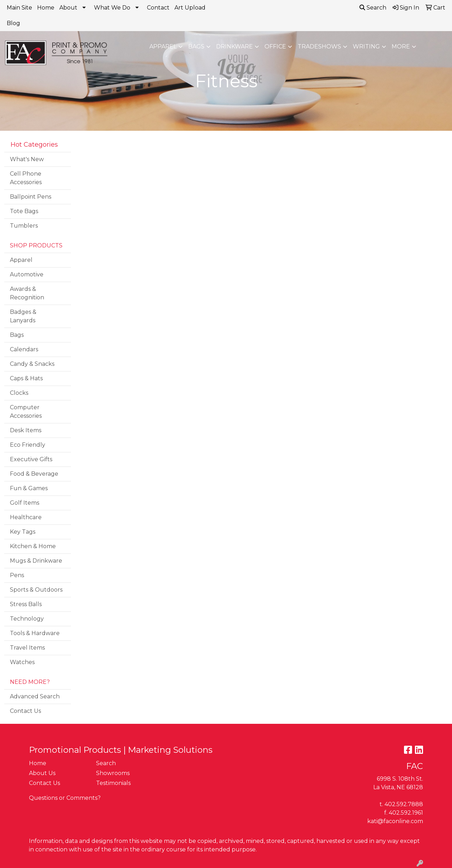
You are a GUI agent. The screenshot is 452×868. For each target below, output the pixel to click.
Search (373, 8)
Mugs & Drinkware (36, 561)
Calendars (24, 349)
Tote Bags (24, 211)
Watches (22, 662)
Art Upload (190, 8)
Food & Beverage (34, 474)
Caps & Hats (26, 378)
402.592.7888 (404, 804)
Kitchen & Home (33, 546)
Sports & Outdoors (36, 590)
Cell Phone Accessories (26, 178)
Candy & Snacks (32, 364)
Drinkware (234, 46)
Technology (27, 619)
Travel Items (27, 648)
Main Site (19, 8)
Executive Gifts (31, 459)
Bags (196, 46)
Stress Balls (26, 604)
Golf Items (25, 503)
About (68, 8)
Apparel (163, 46)
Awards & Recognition (27, 293)
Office (275, 46)
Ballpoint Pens (31, 197)
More (401, 46)
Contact (158, 8)
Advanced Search (35, 696)
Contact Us (25, 711)
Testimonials (113, 783)
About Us (42, 773)
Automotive (27, 274)
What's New (27, 159)
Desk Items (26, 430)
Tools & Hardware (35, 633)
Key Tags (23, 532)
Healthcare (26, 517)
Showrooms (113, 773)
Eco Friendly (28, 445)
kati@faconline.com (395, 821)
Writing (366, 46)
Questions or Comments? (65, 798)
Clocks (19, 393)
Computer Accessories (26, 412)
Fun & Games (29, 488)
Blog (13, 23)
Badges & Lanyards (23, 316)
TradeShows (319, 46)
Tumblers (24, 226)
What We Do (112, 8)
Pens (17, 575)
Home (46, 8)
